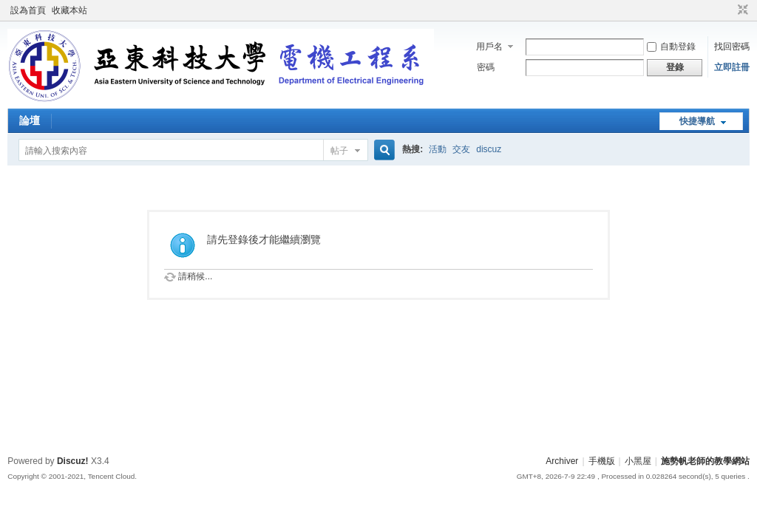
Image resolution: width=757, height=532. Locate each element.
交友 (461, 149)
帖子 (339, 151)
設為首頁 (28, 10)
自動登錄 (671, 47)
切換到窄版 (741, 10)
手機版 (602, 461)
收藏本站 (69, 10)
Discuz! (73, 461)
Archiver (562, 461)
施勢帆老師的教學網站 (705, 461)
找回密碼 (732, 47)
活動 (438, 149)
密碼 (486, 67)
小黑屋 (638, 461)
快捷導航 (697, 121)
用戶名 (489, 47)
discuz (489, 149)
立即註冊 (732, 67)
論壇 (30, 120)
